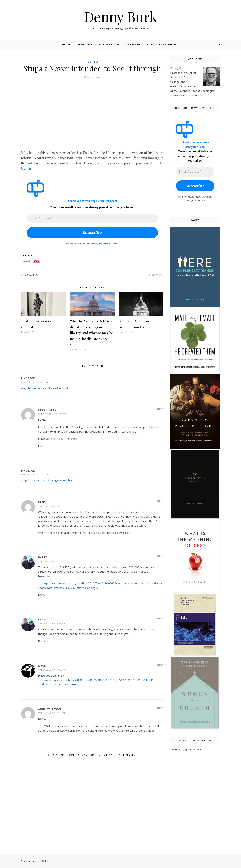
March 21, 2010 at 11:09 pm (52, 414)
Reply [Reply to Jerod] (160, 665)
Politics (92, 62)
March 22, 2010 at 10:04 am (52, 506)
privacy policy (98, 244)
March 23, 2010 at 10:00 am (52, 670)
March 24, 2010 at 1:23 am (51, 713)
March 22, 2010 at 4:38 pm (51, 623)
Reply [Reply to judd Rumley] (160, 409)
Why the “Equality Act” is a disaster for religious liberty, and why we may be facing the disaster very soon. (92, 333)
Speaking (133, 44)
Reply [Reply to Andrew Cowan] (160, 708)
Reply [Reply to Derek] (160, 501)
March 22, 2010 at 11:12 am (52, 561)
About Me (85, 44)
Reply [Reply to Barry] (160, 556)
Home (66, 44)
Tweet (26, 261)
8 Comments (156, 275)
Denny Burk (120, 16)
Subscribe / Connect (163, 44)
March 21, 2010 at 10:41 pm (35, 382)
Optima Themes (51, 861)
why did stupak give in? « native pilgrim (46, 388)
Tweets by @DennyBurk (186, 749)
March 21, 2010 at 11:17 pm (35, 475)
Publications (109, 44)
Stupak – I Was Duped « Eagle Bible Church (48, 480)
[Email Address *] (92, 218)
